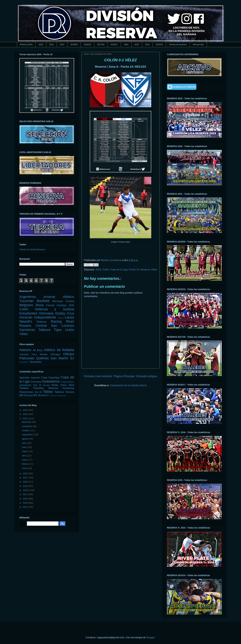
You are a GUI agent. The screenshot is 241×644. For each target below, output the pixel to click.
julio (24, 443)
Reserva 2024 (26, 44)
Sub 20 (38, 392)
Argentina (35, 378)
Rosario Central (33, 326)
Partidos (24, 388)
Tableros (59, 392)
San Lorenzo (63, 326)
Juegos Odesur (67, 382)
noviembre (27, 426)
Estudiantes (28, 313)
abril (24, 456)
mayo (25, 451)
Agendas (24, 378)
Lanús (69, 317)
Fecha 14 (134, 270)
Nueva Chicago (50, 354)
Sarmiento (27, 330)
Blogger (150, 637)
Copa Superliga (50, 378)
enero (25, 468)
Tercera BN (30, 395)
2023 (41, 44)
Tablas (48, 392)
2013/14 (159, 44)
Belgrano (26, 305)
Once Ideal (67, 385)
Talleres (44, 330)
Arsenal (49, 297)
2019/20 (74, 44)
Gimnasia (46, 313)
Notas (55, 385)
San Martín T (24, 362)
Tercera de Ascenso (178, 44)
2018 (25, 490)
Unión (70, 330)
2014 (147, 44)
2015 (137, 44)
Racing (56, 321)
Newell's (26, 321)
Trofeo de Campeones (58, 396)
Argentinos (28, 297)
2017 (25, 494)
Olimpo (69, 354)
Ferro (34, 354)
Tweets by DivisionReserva (32, 249)
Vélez (154, 270)
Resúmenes (26, 392)
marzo (25, 460)
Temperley (36, 362)
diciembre (27, 422)
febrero (26, 464)
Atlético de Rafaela (59, 350)
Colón (106, 270)
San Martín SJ (62, 358)
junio (25, 447)
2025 (25, 410)
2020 (25, 482)
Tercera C (43, 395)
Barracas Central (63, 301)
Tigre (58, 330)
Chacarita (24, 354)
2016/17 (114, 44)
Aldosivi (25, 350)
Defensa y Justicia (54, 309)
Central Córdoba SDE (60, 305)
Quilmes (42, 358)
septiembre (28, 435)
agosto (26, 439)
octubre (26, 430)
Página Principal (124, 376)
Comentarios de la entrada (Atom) (128, 385)
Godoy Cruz (65, 313)
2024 (25, 414)
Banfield (43, 301)
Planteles (39, 388)
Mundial (46, 385)
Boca (40, 305)
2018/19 (87, 44)
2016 (126, 44)
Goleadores (51, 381)
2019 (25, 486)
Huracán (26, 317)
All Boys (38, 350)
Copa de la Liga (119, 270)
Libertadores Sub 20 (30, 385)
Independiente (45, 317)
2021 (62, 44)
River (70, 321)
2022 (51, 44)
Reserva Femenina (61, 388)
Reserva (145, 270)
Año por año (198, 44)
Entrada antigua (147, 376)
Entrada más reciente (98, 376)
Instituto (60, 318)
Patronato (27, 358)
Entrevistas (36, 382)
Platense (42, 322)
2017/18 (101, 44)
